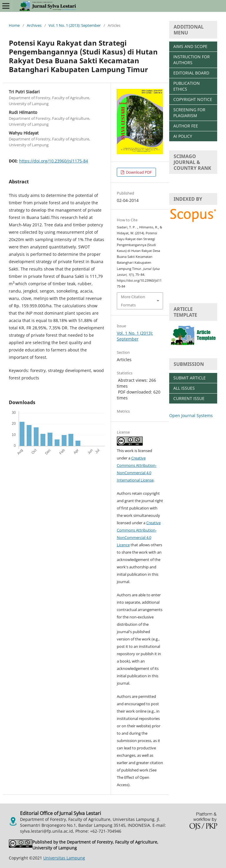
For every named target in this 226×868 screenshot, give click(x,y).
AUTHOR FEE (186, 126)
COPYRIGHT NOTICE (193, 99)
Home (14, 25)
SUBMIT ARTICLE (190, 378)
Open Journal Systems (191, 415)
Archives (34, 25)
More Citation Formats (133, 301)
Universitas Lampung (64, 858)
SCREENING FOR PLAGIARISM (189, 113)
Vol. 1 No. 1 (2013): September (75, 25)
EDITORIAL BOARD (191, 73)
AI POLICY (183, 136)
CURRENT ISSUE (189, 398)
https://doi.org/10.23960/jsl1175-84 (54, 161)
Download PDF (138, 172)
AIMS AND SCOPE (190, 46)
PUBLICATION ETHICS (187, 86)
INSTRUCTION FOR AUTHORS (192, 60)
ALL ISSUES (184, 388)
